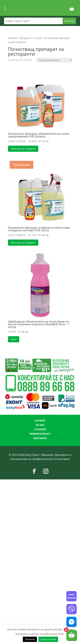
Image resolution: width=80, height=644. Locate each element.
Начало (13, 38)
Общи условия (48, 639)
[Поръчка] (54, 60)
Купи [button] (14, 339)
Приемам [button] (30, 639)
